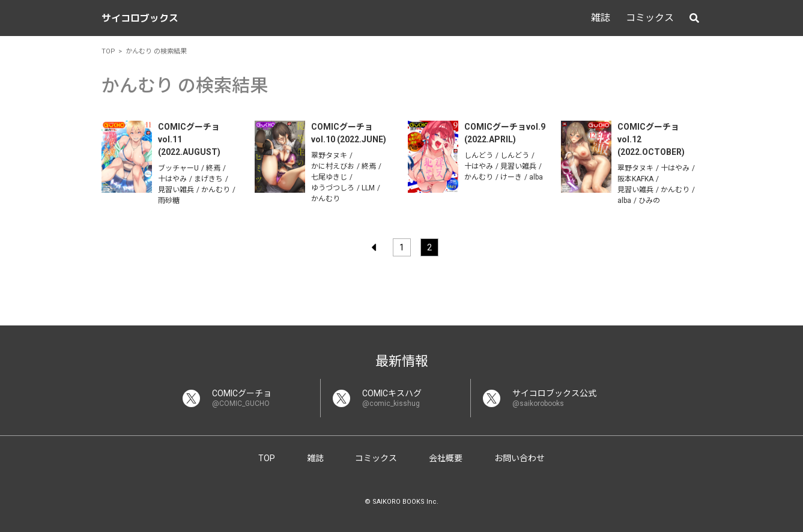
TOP (267, 458)
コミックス (650, 18)
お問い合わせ (520, 458)
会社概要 (446, 458)
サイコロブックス (140, 18)
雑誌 (601, 18)
